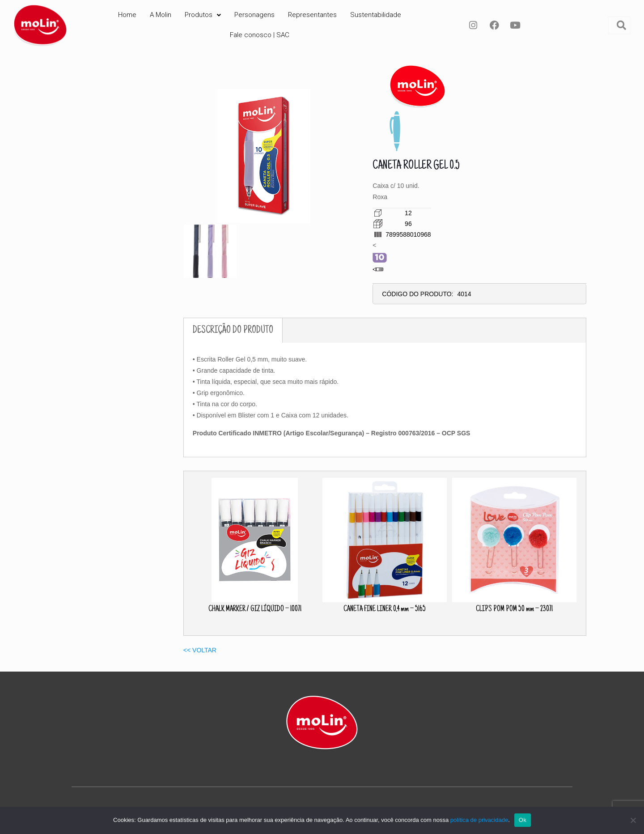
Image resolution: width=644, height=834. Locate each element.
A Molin (161, 15)
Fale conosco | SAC (260, 35)
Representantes (312, 15)
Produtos (203, 15)
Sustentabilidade (376, 15)
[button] (203, 15)
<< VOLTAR (200, 650)
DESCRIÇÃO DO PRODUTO (233, 330)
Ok (523, 820)
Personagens (254, 15)
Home (127, 15)
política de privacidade (479, 820)
